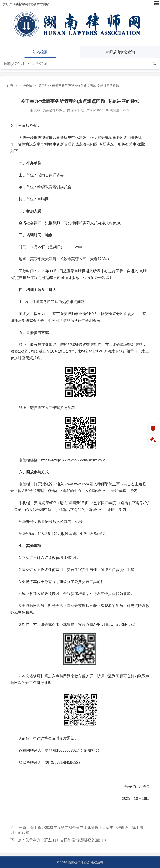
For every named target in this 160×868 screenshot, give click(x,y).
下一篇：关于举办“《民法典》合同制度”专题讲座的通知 (58, 840)
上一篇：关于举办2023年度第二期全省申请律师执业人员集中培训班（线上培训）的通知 (77, 830)
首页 (10, 85)
